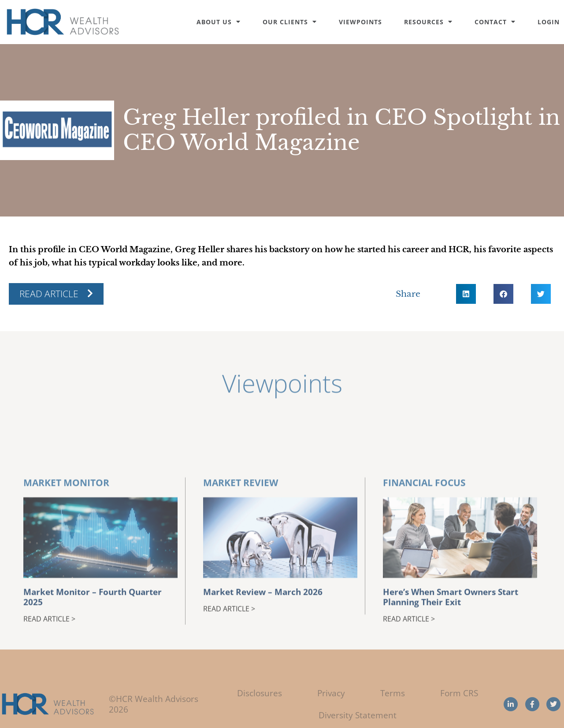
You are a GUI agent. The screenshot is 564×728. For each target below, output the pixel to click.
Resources (428, 22)
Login (549, 22)
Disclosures (260, 693)
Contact (495, 22)
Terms (393, 693)
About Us (219, 22)
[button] (466, 294)
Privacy (331, 693)
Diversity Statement (358, 715)
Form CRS (459, 693)
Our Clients (290, 22)
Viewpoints (360, 22)
